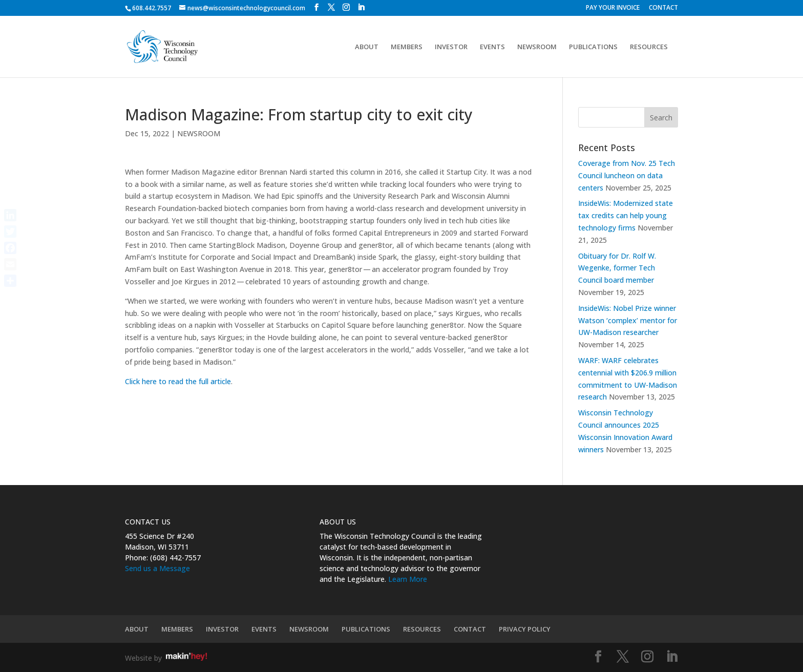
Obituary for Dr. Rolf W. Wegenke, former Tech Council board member (617, 268)
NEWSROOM (537, 47)
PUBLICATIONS (593, 47)
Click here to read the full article (178, 381)
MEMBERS (407, 47)
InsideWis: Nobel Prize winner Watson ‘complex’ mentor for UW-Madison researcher (628, 320)
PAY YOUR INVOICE (613, 8)
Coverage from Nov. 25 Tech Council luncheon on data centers (627, 175)
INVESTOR (451, 47)
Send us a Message (157, 568)
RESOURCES (649, 47)
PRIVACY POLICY (525, 629)
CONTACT (663, 8)
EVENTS (492, 47)
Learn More (408, 579)
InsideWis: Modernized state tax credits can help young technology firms (626, 215)
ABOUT (367, 47)
